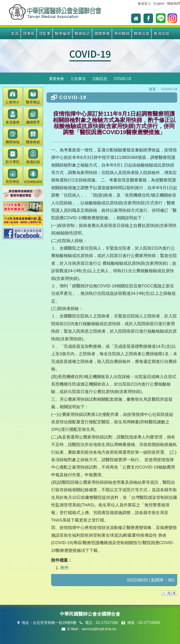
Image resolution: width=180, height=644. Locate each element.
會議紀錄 (33, 156)
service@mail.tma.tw (99, 629)
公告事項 (78, 79)
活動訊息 (100, 79)
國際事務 (102, 33)
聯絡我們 (173, 3)
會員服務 (13, 117)
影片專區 (13, 156)
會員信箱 (161, 33)
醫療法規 (142, 33)
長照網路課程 (33, 176)
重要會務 (57, 79)
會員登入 (144, 3)
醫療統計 (82, 33)
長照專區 (13, 176)
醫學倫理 (63, 33)
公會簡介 (13, 97)
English (159, 3)
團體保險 (13, 137)
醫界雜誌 (33, 97)
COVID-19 (90, 54)
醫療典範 (33, 137)
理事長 (29, 33)
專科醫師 (122, 33)
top (169, 593)
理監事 (45, 33)
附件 (65, 568)
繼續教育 (33, 117)
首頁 (15, 33)
